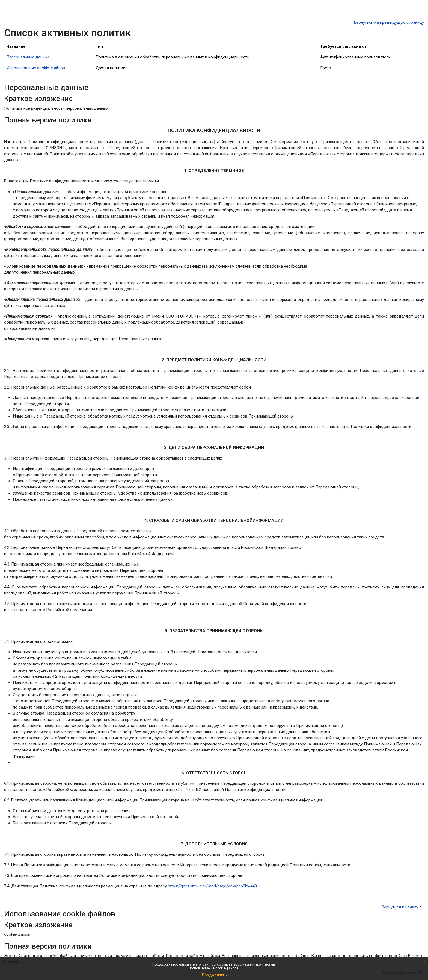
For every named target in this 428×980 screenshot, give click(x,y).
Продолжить (214, 975)
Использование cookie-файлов (214, 968)
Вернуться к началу (402, 907)
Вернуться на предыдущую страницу (389, 22)
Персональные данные (28, 57)
